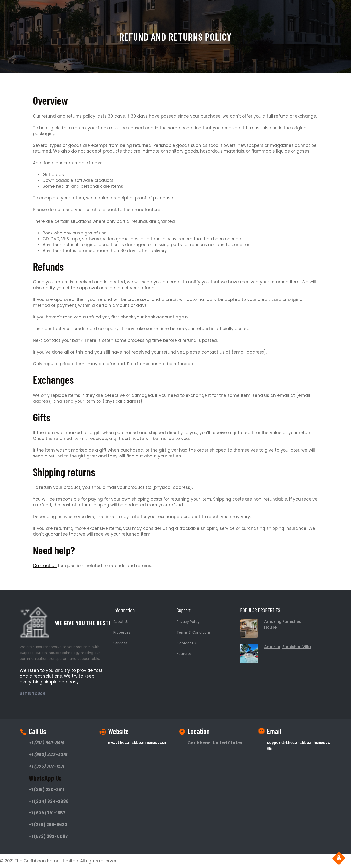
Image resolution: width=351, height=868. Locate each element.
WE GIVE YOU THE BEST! (83, 623)
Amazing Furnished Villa (288, 647)
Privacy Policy (188, 622)
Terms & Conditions (194, 632)
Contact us (45, 566)
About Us (121, 622)
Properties (122, 632)
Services (120, 643)
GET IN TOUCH (32, 694)
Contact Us (186, 643)
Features (184, 654)
